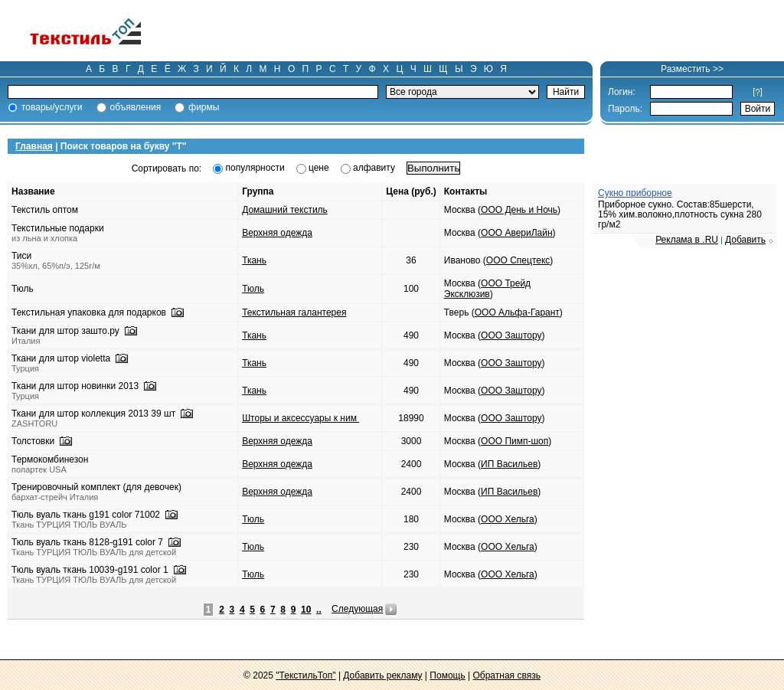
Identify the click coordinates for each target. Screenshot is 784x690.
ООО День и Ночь (519, 210)
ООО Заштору (511, 335)
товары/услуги (52, 107)
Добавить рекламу (382, 675)
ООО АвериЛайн (517, 233)
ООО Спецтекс (518, 260)
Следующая (357, 609)
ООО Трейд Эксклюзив (487, 289)
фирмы (204, 107)
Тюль (253, 289)
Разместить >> (692, 69)
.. (319, 610)
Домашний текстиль (285, 210)
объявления (136, 107)
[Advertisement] (478, 31)
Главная (34, 146)
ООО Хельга (508, 519)
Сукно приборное (635, 193)
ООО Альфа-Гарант (517, 312)
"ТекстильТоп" (305, 675)
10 (306, 610)
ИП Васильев (509, 464)
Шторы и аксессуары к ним (301, 418)
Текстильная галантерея (294, 312)
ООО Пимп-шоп (514, 441)
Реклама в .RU (687, 240)
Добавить (745, 240)
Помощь (447, 675)
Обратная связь (506, 675)
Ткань (254, 260)
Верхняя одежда (277, 233)
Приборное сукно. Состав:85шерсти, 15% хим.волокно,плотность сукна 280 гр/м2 (680, 214)
